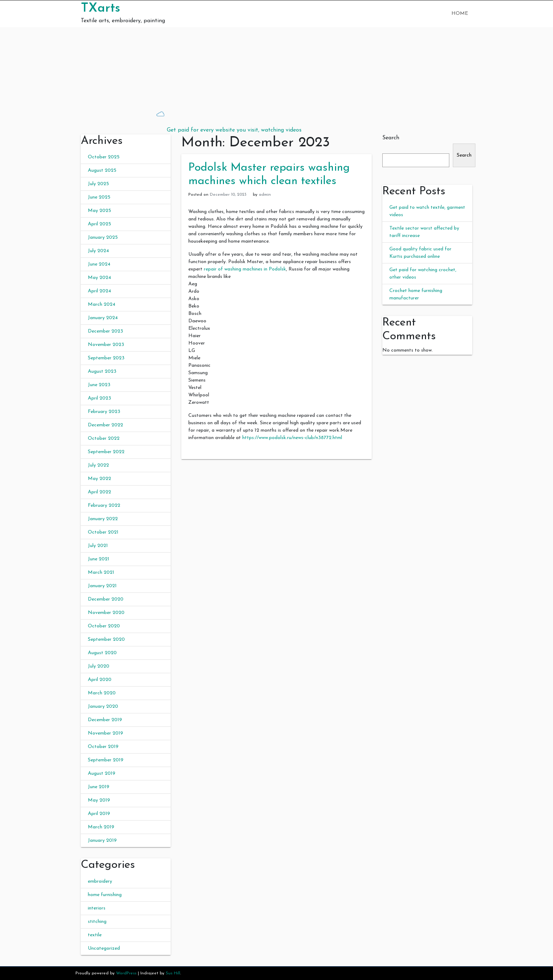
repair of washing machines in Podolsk (245, 269)
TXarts (101, 8)
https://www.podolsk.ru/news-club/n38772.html (292, 438)
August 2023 (102, 372)
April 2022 (99, 492)
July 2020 (99, 666)
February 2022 (104, 506)
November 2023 (106, 345)
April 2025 (99, 224)
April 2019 (99, 814)
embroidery (100, 881)
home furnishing (105, 895)
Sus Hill (173, 973)
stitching (97, 922)
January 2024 (103, 318)
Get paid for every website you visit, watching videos (234, 130)
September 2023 (106, 358)
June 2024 (99, 264)
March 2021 (101, 573)
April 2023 (99, 398)
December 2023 (105, 331)
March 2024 (102, 305)
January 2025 (103, 238)
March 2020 (102, 693)
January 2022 (103, 519)
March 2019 (101, 827)
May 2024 (99, 278)
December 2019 (105, 720)
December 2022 (105, 425)
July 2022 (98, 465)
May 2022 (99, 479)
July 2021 (98, 546)
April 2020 (100, 680)
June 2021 (99, 559)
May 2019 (99, 800)
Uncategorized (104, 948)
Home (460, 14)
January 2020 (103, 707)
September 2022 (106, 452)
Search (391, 138)
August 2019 (102, 774)
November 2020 (106, 613)
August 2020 (102, 653)
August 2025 (102, 171)
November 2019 (105, 733)
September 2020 (106, 640)
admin (265, 195)
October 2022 (104, 439)
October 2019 (103, 747)
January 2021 (102, 586)
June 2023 (99, 385)
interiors (97, 908)
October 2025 (104, 157)
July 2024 (98, 251)
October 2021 (103, 532)
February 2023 (104, 412)
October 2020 (104, 626)
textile (95, 935)
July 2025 (98, 184)
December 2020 (106, 599)
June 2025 (99, 197)
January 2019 (102, 841)
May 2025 (99, 211)
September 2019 (106, 760)
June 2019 (99, 787)
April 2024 (99, 291)
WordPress (126, 973)
